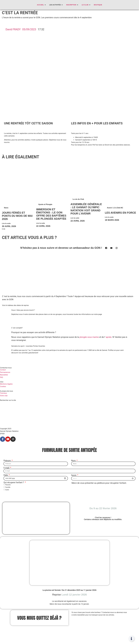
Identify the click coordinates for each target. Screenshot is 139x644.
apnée (109, 337)
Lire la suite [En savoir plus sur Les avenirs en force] (109, 217)
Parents (8, 485)
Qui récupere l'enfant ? (14, 482)
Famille (8, 487)
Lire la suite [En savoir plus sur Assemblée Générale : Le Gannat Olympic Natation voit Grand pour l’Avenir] (75, 218)
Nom (74, 461)
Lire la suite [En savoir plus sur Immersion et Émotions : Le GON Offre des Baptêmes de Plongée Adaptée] (41, 223)
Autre (7, 490)
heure (74, 475)
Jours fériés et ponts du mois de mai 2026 (17, 216)
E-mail (7, 468)
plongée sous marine (89, 337)
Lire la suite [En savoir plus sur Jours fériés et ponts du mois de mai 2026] (6, 223)
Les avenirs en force (120, 213)
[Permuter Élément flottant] (131, 638)
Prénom (7, 461)
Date (6, 475)
